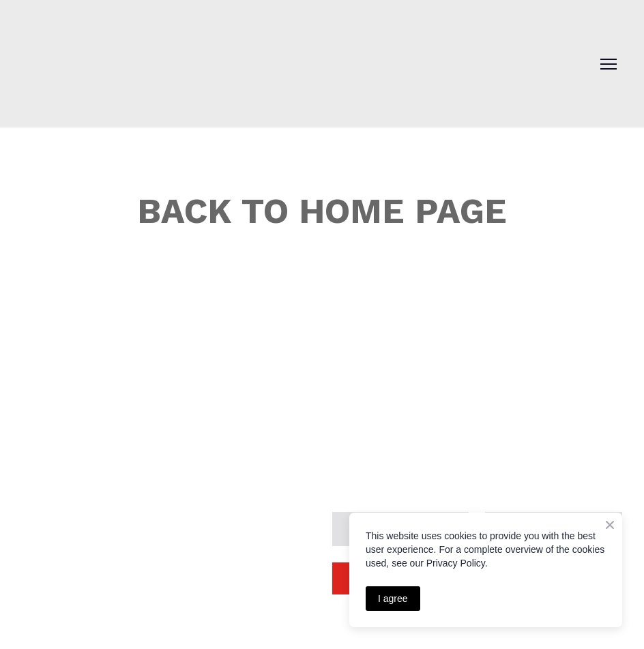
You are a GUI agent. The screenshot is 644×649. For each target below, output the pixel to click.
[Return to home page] (102, 53)
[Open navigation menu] (609, 64)
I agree (393, 599)
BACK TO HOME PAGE (322, 211)
